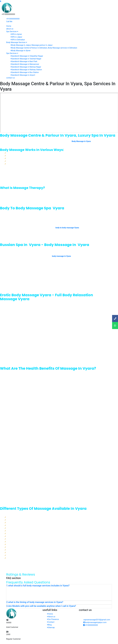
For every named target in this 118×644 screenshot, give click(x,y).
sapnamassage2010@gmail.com (97, 620)
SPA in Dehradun (18, 40)
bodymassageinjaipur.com (95, 622)
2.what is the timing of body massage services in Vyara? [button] (35, 602)
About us (51, 617)
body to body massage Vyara (67, 228)
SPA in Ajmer (16, 34)
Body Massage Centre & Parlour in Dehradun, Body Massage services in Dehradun (44, 48)
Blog (49, 625)
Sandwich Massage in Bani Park (24, 61)
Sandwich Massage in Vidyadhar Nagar (27, 56)
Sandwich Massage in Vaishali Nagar (26, 59)
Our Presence (53, 619)
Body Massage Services (17, 42)
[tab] (59, 586)
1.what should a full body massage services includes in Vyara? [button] (38, 586)
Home (9, 26)
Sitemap (51, 627)
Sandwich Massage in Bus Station (25, 72)
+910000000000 (13, 19)
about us (10, 29)
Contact (51, 622)
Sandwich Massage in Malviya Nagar (26, 67)
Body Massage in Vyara (81, 141)
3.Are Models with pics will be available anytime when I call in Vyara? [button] (41, 606)
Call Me (9, 22)
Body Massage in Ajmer (21, 51)
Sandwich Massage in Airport (23, 75)
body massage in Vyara (61, 256)
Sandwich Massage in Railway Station (26, 70)
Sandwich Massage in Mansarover (25, 64)
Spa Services (12, 31)
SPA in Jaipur (16, 37)
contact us (11, 78)
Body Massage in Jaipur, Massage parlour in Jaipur (32, 45)
